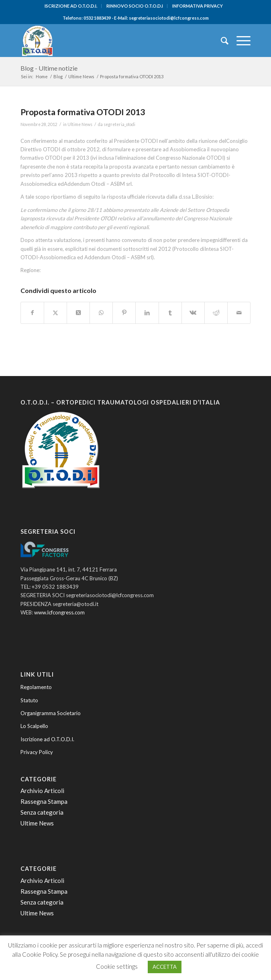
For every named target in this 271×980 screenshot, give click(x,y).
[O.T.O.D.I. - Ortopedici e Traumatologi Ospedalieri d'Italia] (113, 41)
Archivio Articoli (42, 791)
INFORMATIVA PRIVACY (198, 6)
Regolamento (36, 687)
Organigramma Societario (51, 713)
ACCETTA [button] (165, 967)
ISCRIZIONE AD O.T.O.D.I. (71, 6)
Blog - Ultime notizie (49, 68)
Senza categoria (42, 812)
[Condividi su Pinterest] (124, 313)
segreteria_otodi (119, 124)
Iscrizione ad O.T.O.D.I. (47, 739)
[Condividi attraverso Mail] (239, 313)
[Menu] (239, 41)
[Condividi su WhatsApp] (101, 313)
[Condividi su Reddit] (216, 313)
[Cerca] (221, 41)
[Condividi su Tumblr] (170, 313)
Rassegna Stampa (44, 801)
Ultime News (80, 124)
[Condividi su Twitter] (55, 313)
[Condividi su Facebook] (32, 313)
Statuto (29, 700)
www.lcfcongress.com (59, 612)
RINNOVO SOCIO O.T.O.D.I (135, 6)
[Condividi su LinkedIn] (147, 313)
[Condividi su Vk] (193, 313)
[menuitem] (71, 6)
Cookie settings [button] (117, 966)
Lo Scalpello (34, 726)
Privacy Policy (37, 752)
